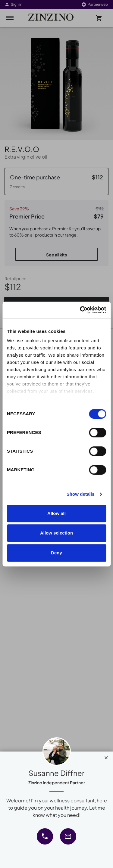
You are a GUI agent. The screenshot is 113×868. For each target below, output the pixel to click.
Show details (81, 494)
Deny (56, 553)
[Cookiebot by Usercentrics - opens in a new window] (80, 310)
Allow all (56, 513)
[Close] (106, 756)
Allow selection (56, 533)
